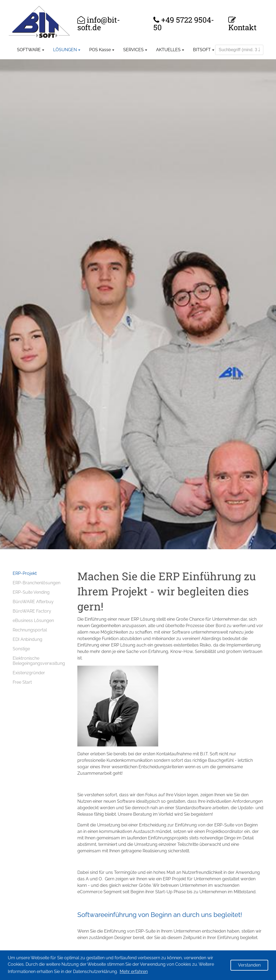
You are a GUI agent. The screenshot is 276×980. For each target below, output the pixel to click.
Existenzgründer (29, 673)
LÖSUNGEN (65, 50)
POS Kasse (100, 50)
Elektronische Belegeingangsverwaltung (39, 661)
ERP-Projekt (25, 573)
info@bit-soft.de (99, 24)
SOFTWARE (29, 50)
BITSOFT (202, 50)
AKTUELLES (168, 50)
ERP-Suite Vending (31, 592)
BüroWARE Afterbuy (33, 602)
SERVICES (133, 50)
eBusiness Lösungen (33, 621)
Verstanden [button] (249, 965)
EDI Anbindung (27, 639)
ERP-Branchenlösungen (37, 583)
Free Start (22, 682)
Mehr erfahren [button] (134, 972)
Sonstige (21, 649)
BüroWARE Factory (32, 611)
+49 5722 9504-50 (184, 24)
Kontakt (242, 27)
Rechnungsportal (30, 630)
